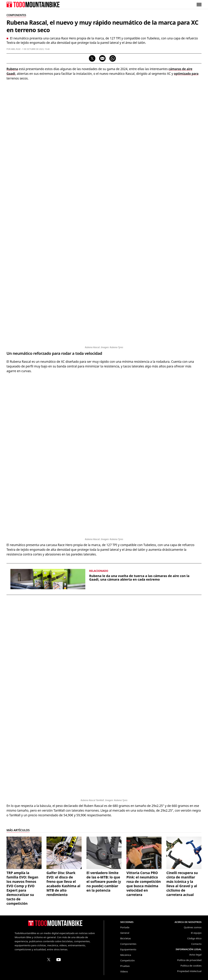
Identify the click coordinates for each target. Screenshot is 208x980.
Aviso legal (195, 955)
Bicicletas (126, 938)
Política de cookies (191, 966)
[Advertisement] (104, 107)
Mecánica (126, 955)
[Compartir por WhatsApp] (113, 58)
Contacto (196, 944)
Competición (127, 960)
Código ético (194, 938)
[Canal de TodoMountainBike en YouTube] (58, 960)
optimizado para (186, 74)
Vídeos (124, 971)
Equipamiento (128, 949)
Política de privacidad (189, 960)
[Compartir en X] (92, 58)
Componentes (128, 944)
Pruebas (125, 966)
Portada (125, 927)
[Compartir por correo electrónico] (102, 58)
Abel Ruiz (16, 49)
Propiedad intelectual (189, 971)
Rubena (12, 69)
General (125, 933)
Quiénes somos (193, 927)
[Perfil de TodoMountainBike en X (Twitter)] (49, 960)
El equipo (196, 933)
